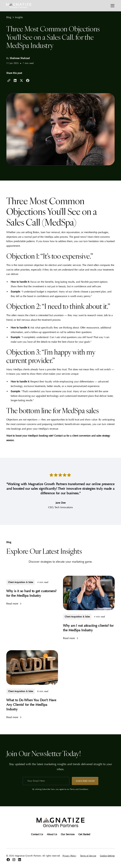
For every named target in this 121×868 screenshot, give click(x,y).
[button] (112, 6)
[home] (19, 6)
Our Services (68, 834)
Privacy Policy (69, 856)
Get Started (84, 834)
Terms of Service (88, 856)
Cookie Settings (107, 856)
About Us (52, 834)
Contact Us (37, 834)
